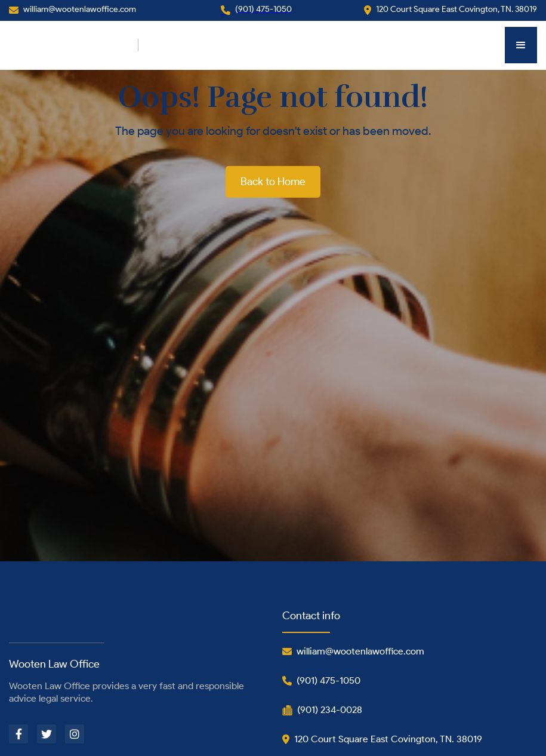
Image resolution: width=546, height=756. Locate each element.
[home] (74, 45)
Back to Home (273, 182)
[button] (521, 45)
